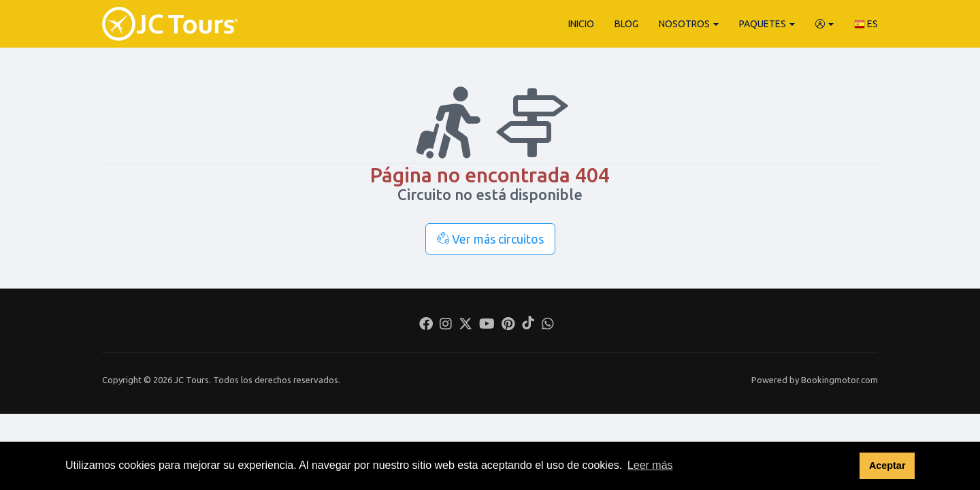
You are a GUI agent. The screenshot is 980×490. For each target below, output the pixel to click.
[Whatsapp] (548, 325)
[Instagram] (446, 325)
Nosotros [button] (689, 24)
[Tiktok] (528, 325)
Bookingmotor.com (839, 380)
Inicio (581, 24)
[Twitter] (465, 325)
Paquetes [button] (767, 24)
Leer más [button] (650, 465)
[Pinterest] (508, 325)
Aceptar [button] (887, 465)
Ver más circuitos (490, 239)
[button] (824, 24)
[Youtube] (487, 325)
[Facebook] (426, 325)
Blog (626, 24)
